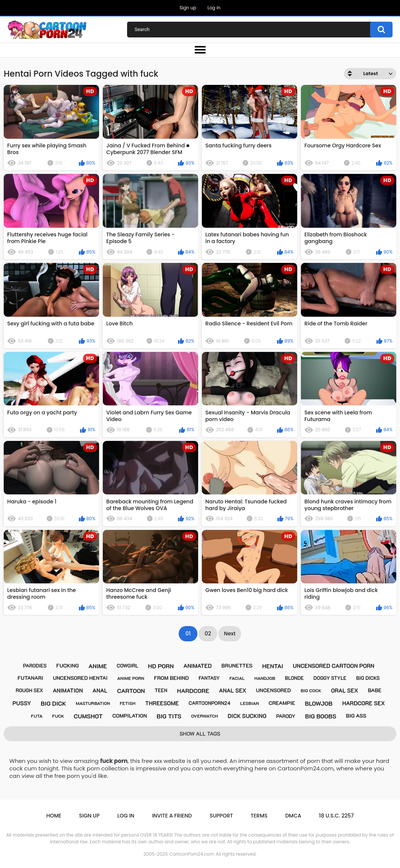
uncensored (273, 690)
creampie (282, 703)
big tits (169, 716)
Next (230, 634)
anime (98, 666)
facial (237, 678)
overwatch (204, 716)
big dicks (368, 678)
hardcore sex (363, 703)
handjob (265, 678)
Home (54, 816)
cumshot (88, 716)
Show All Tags (200, 734)
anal (100, 690)
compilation (130, 716)
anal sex (233, 690)
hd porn (161, 666)
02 (208, 634)
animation (68, 690)
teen (161, 690)
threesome (162, 703)
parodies (35, 665)
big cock (311, 690)
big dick (53, 703)
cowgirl (127, 665)
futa (37, 716)
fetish (127, 703)
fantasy (209, 678)
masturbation (93, 703)
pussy (22, 703)
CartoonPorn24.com (192, 854)
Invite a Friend (172, 816)
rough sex (29, 690)
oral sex (344, 690)
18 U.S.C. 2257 (336, 816)
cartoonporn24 (209, 703)
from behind (171, 678)
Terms (259, 816)
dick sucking (247, 716)
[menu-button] (200, 50)
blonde (294, 678)
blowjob (319, 703)
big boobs (321, 716)
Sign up (188, 8)
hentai (273, 666)
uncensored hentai (80, 678)
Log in (214, 8)
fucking (68, 665)
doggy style (330, 678)
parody (286, 716)
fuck (58, 716)
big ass (356, 716)
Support (221, 816)
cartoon (131, 691)
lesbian (249, 703)
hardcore (193, 691)
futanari (30, 678)
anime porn (131, 678)
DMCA (293, 816)
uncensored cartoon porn (333, 666)
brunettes (237, 665)
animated (198, 666)
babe (375, 690)
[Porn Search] (258, 30)
